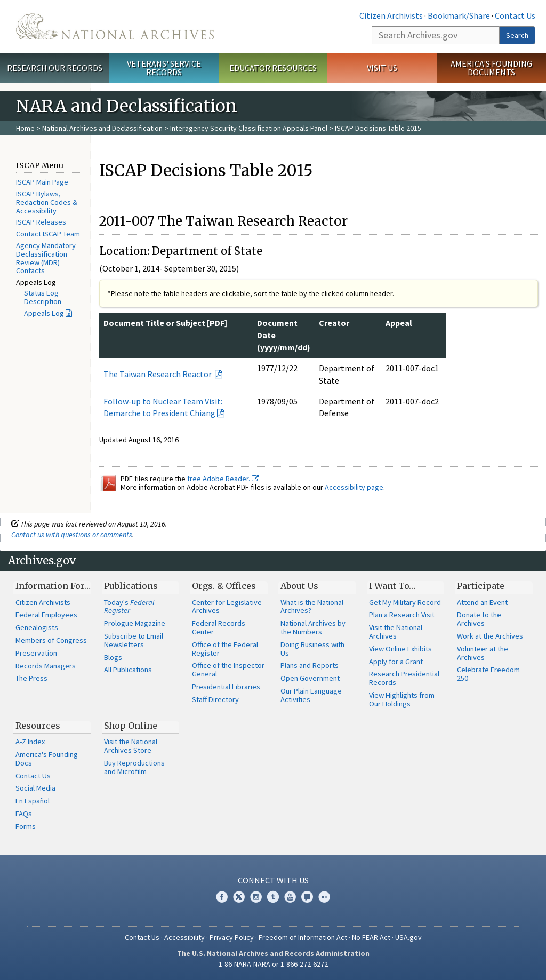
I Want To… (392, 586)
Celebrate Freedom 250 (488, 674)
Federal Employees (46, 615)
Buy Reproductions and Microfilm (134, 767)
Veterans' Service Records (164, 68)
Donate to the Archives (479, 619)
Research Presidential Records (404, 678)
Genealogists (37, 627)
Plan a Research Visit (402, 615)
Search (517, 35)
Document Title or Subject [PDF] (165, 323)
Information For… (53, 586)
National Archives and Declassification (102, 128)
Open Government (310, 678)
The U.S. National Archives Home (115, 26)
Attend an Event (482, 602)
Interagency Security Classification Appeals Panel (249, 128)
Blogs (113, 657)
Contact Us (515, 15)
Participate (481, 586)
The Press (31, 678)
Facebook (222, 897)
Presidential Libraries (226, 687)
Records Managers (46, 666)
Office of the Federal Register (225, 649)
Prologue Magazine (135, 623)
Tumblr (273, 897)
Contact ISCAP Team (48, 234)
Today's (129, 607)
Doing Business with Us (312, 649)
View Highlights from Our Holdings (402, 699)
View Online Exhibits (400, 649)
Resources (38, 726)
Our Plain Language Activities (311, 695)
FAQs (24, 814)
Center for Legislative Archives (227, 607)
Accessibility (184, 937)
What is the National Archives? (312, 607)
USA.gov (408, 937)
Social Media (35, 788)
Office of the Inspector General (228, 670)
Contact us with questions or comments (72, 535)
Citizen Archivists (391, 15)
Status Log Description (43, 297)
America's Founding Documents (491, 68)
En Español (33, 801)
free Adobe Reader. (223, 479)
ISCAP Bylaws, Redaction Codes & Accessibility (47, 202)
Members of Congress (51, 640)
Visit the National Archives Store (131, 746)
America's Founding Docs (47, 759)
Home (25, 128)
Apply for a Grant (396, 662)
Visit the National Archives (396, 632)
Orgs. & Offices (224, 586)
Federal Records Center (219, 627)
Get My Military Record (405, 602)
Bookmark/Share (459, 15)
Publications (131, 586)
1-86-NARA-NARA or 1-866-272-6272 (273, 964)
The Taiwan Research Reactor (158, 374)
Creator (334, 323)
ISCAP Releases (41, 222)
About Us (299, 586)
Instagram (256, 897)
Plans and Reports (310, 665)
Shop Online (131, 726)
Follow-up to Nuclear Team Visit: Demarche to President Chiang (163, 407)
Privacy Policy (232, 937)
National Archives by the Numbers (313, 627)
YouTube (290, 897)
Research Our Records (55, 68)
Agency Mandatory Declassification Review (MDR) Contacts (46, 258)
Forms (26, 826)
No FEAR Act (371, 937)
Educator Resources (273, 68)
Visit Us (382, 68)
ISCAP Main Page (42, 182)
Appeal (399, 323)
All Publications (128, 670)
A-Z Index (30, 742)
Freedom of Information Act (303, 937)
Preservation (36, 653)
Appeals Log (44, 313)
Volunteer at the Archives (483, 653)
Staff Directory (215, 699)
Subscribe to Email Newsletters (134, 640)
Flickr (324, 897)
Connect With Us (273, 880)
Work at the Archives (490, 636)
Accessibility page (354, 487)
